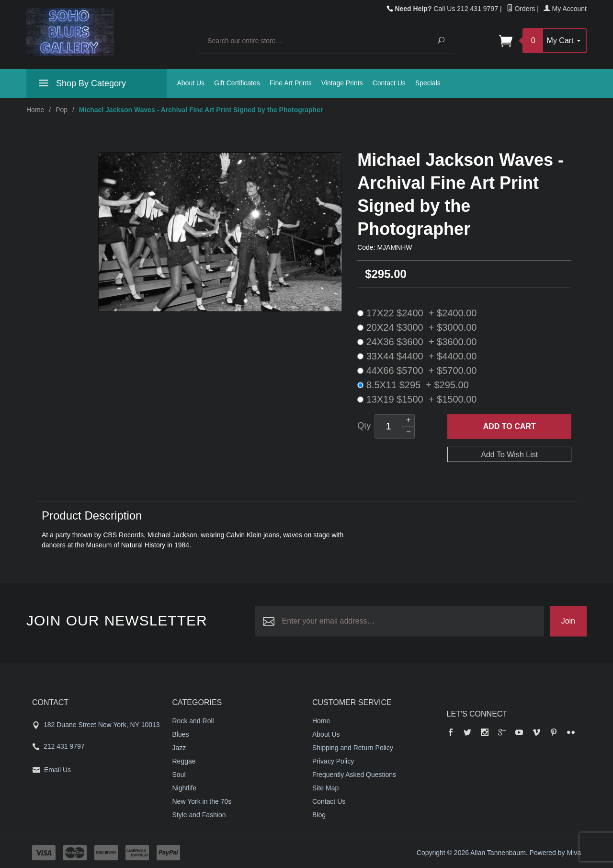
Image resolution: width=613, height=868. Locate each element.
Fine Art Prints (291, 83)
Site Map (325, 788)
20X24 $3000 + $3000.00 (417, 327)
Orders (521, 9)
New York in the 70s (202, 801)
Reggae (184, 761)
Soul (179, 775)
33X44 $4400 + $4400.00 (417, 356)
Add (510, 427)
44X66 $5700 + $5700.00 (417, 370)
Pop (62, 110)
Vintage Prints (342, 83)
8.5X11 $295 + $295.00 (413, 385)
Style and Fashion (199, 815)
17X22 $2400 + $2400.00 (417, 313)
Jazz (179, 748)
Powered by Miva (555, 853)
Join (568, 621)
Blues (181, 734)
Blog (319, 815)
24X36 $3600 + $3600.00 (417, 342)
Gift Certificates (237, 83)
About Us (191, 83)
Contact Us (389, 83)
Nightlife (185, 788)
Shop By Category (81, 85)
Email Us (57, 770)
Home (35, 110)
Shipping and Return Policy (353, 748)
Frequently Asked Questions (354, 775)
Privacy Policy (333, 761)
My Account (565, 9)
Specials (428, 83)
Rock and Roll (193, 721)
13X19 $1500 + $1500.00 (417, 399)
